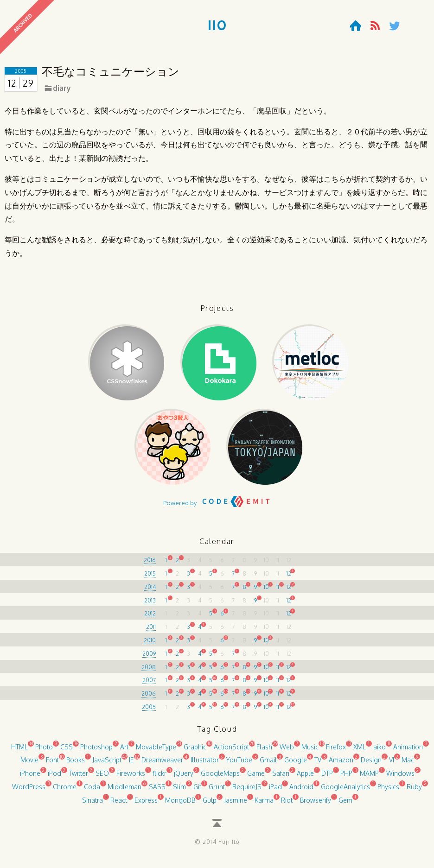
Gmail (268, 764)
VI (392, 764)
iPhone (30, 777)
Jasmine (236, 804)
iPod (54, 777)
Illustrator (205, 764)
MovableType (156, 751)
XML (360, 751)
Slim (179, 790)
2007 (149, 684)
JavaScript (107, 764)
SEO (102, 777)
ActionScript (231, 751)
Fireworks (131, 777)
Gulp (210, 804)
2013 (150, 604)
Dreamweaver (162, 764)
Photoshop (96, 751)
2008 (149, 671)
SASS (157, 790)
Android (301, 790)
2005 (149, 711)
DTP (327, 777)
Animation (408, 751)
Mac (408, 764)
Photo (44, 751)
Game (256, 777)
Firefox (336, 751)
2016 (150, 564)
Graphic (195, 751)
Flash (264, 751)
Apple (305, 777)
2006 (149, 698)
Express (146, 804)
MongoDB (180, 804)
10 (266, 591)
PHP (346, 777)
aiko (380, 751)
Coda (92, 790)
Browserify (316, 804)
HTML (19, 751)
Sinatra (93, 804)
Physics (388, 790)
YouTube (239, 764)
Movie (29, 764)
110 (217, 26)
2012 (150, 618)
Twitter (78, 777)
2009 (149, 657)
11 (278, 591)
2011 (151, 631)
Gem (345, 804)
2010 (150, 644)
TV (318, 764)
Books (76, 764)
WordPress (29, 790)
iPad (275, 790)
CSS (67, 751)
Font (52, 764)
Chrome (65, 790)
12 (289, 577)
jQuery (184, 777)
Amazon (341, 764)
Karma (264, 804)
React (119, 804)
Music (310, 751)
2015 (150, 577)
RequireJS (247, 790)
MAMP (369, 777)
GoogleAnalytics (345, 790)
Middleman (124, 790)
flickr (160, 777)
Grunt (217, 790)
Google (296, 764)
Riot (287, 804)
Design (371, 764)
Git (197, 790)
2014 (150, 591)
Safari (281, 777)
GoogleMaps (220, 777)
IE (131, 764)
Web (287, 751)
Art (124, 751)
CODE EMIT (236, 509)
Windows (400, 777)
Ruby (414, 790)
